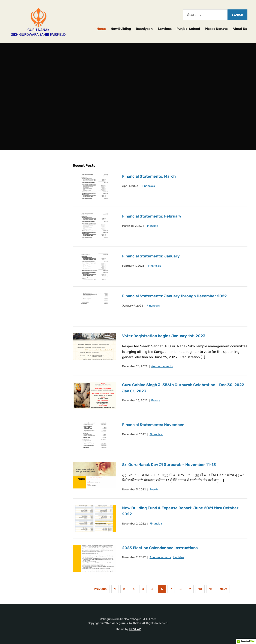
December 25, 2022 (135, 400)
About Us (240, 29)
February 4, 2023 (133, 266)
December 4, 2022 (134, 434)
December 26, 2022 (135, 366)
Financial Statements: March (149, 176)
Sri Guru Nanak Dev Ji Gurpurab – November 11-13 (169, 465)
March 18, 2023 (132, 226)
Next (223, 589)
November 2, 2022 (134, 524)
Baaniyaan (144, 29)
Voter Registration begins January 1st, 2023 (164, 336)
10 (200, 589)
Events (156, 400)
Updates (179, 557)
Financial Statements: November (153, 425)
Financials (148, 186)
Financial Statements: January (151, 256)
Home (101, 29)
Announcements (162, 366)
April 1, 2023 (130, 186)
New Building (121, 29)
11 (211, 589)
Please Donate (216, 29)
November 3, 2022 (134, 489)
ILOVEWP (135, 629)
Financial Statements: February (152, 216)
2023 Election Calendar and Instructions (160, 548)
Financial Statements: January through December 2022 (175, 296)
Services (165, 29)
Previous (100, 589)
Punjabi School (188, 29)
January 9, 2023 (133, 306)
